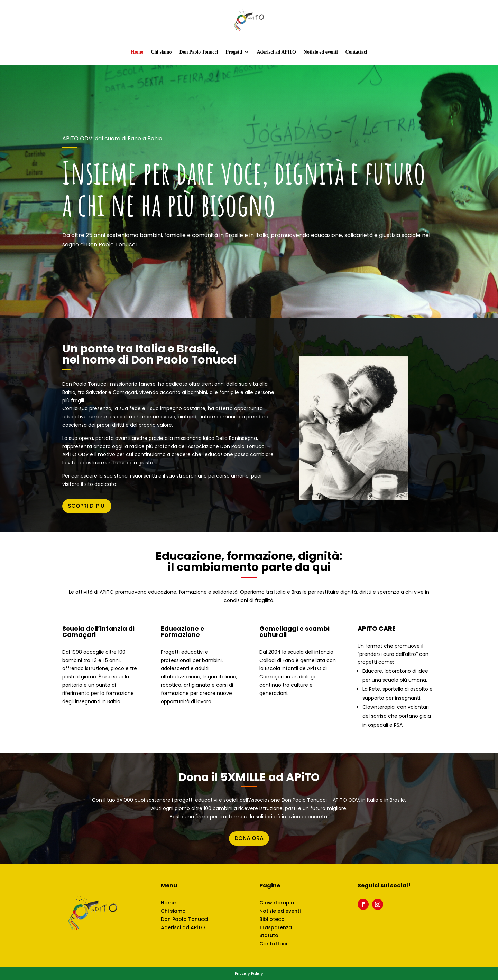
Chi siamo (161, 52)
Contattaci (356, 52)
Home (137, 52)
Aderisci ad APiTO (276, 52)
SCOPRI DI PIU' (87, 506)
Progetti (234, 52)
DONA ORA (249, 838)
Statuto (269, 935)
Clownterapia (277, 903)
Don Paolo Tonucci (199, 52)
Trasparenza (276, 927)
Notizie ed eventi (321, 52)
